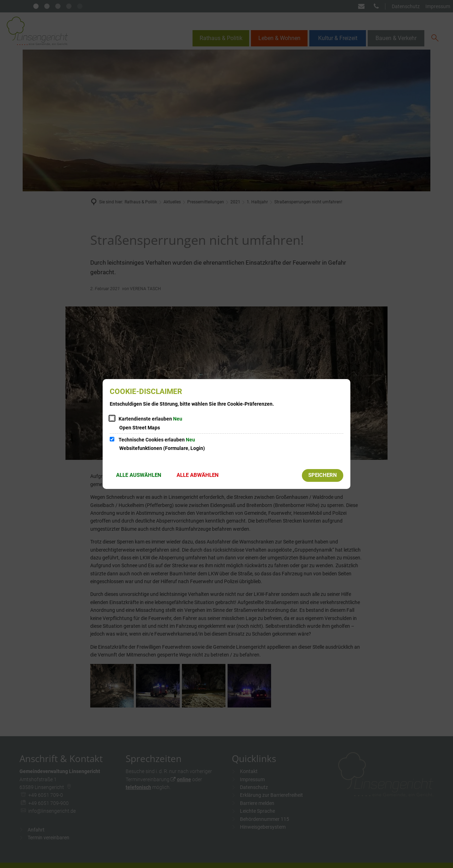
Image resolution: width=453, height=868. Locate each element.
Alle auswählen (139, 475)
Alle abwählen (198, 475)
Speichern (323, 475)
